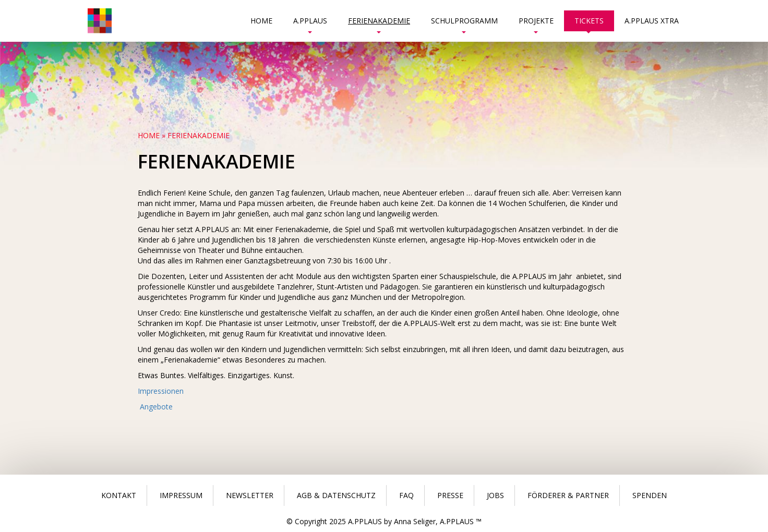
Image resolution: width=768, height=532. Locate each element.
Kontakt (119, 495)
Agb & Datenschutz (336, 495)
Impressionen (161, 391)
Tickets (589, 23)
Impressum (181, 495)
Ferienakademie (379, 23)
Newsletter (250, 495)
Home (261, 21)
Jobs (495, 495)
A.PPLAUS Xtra (652, 21)
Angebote (155, 407)
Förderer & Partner (568, 495)
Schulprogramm (464, 23)
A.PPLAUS (310, 23)
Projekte (536, 23)
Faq (406, 495)
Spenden (650, 495)
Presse (450, 495)
